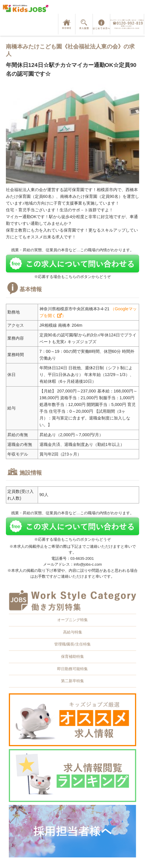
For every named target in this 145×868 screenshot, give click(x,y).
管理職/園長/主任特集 (72, 644)
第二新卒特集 (72, 681)
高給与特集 (73, 632)
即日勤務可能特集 (72, 669)
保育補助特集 (72, 657)
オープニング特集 (72, 620)
